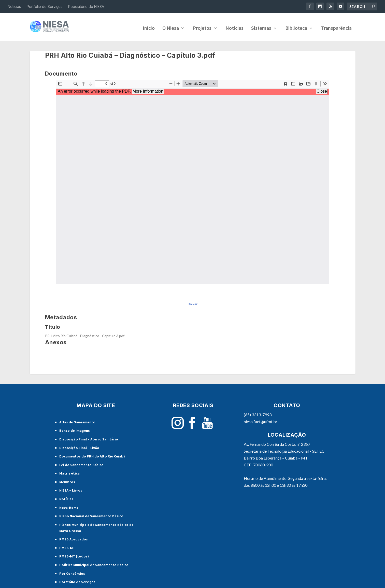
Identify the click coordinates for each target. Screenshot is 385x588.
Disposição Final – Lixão (79, 447)
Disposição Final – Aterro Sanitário (89, 438)
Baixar (193, 303)
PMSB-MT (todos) (74, 555)
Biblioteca (296, 27)
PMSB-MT (67, 547)
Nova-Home (69, 507)
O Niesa (171, 27)
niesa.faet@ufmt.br (261, 420)
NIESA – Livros (71, 489)
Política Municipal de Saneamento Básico (94, 564)
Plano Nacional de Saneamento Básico (91, 515)
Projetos (202, 27)
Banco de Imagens (75, 429)
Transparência (336, 27)
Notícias (14, 6)
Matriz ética (69, 472)
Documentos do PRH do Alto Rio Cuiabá (92, 455)
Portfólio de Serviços (45, 6)
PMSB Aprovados (74, 538)
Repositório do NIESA (86, 6)
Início (149, 27)
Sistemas (261, 27)
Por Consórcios (72, 572)
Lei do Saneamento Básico (81, 464)
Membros (67, 481)
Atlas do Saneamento (77, 421)
